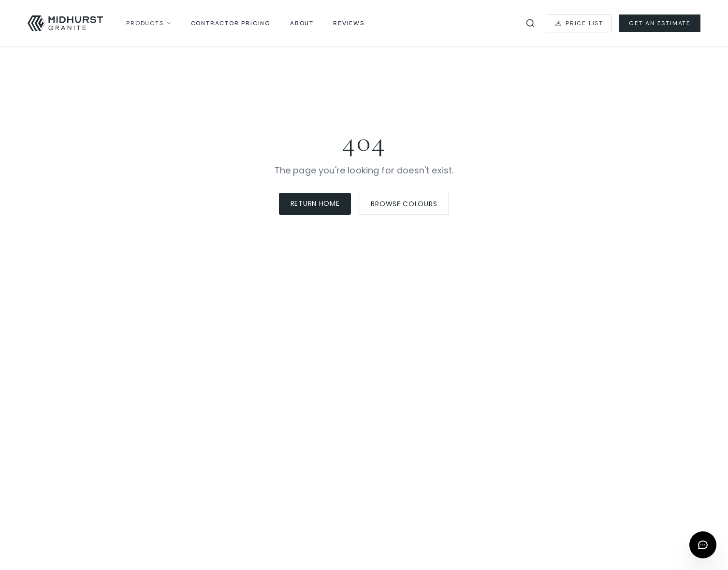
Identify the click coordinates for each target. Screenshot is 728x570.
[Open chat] (703, 545)
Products (149, 23)
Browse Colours (404, 204)
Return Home (315, 203)
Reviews (349, 23)
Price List (579, 23)
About (302, 23)
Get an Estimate (660, 23)
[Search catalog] (530, 23)
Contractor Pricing (231, 23)
